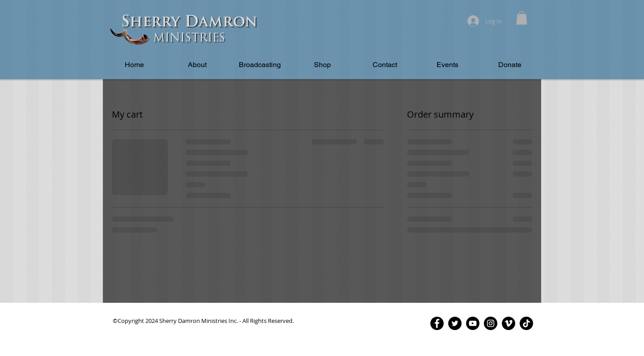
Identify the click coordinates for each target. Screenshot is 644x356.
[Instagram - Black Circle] (491, 323)
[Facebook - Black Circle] (437, 323)
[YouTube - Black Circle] (473, 323)
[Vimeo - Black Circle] (508, 323)
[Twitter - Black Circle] (455, 323)
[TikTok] (526, 323)
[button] (522, 18)
